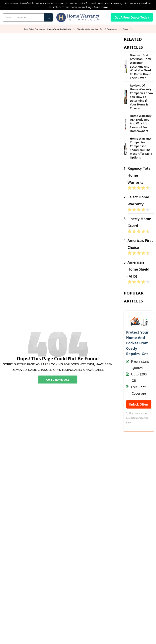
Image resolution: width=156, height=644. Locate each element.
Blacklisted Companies (87, 29)
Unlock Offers (139, 404)
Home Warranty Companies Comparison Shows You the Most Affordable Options (141, 148)
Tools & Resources (108, 29)
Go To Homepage (58, 380)
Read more (101, 7)
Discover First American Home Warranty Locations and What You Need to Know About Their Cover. (141, 66)
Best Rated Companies (35, 29)
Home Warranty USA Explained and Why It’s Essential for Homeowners (141, 123)
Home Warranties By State (59, 29)
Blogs (126, 29)
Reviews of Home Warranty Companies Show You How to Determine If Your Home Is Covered (142, 97)
